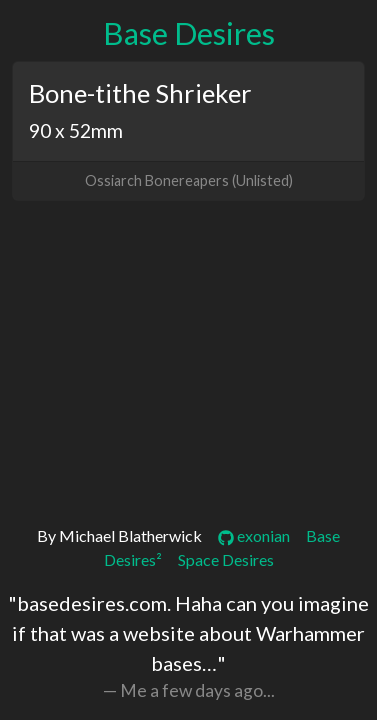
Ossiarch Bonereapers (157, 180)
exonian (254, 535)
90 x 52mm (76, 130)
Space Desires (226, 559)
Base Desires (189, 33)
